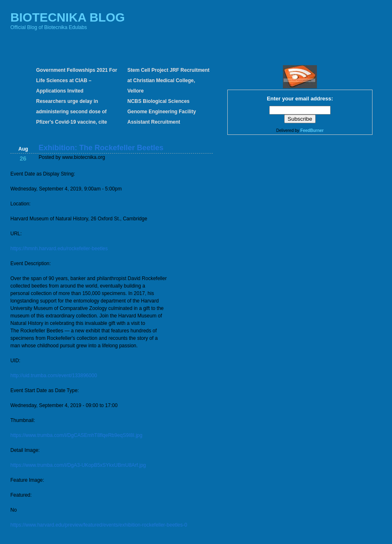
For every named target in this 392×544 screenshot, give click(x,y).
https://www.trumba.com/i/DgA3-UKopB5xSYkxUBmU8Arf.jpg (78, 465)
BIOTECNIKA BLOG (68, 17)
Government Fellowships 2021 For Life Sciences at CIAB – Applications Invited (77, 81)
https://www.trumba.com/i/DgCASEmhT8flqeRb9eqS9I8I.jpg (76, 435)
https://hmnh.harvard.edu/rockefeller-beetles (59, 249)
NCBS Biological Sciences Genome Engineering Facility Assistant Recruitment (162, 112)
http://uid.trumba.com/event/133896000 (54, 376)
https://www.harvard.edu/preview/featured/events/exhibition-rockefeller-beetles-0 (99, 525)
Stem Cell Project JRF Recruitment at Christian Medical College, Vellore (168, 81)
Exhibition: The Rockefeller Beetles (101, 148)
